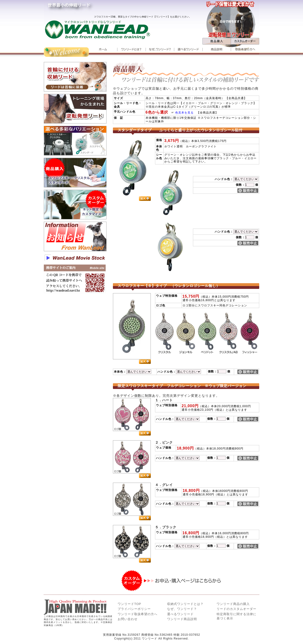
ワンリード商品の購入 (233, 604)
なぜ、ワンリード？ (182, 609)
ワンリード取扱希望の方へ (138, 614)
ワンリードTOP (129, 604)
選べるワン (180, 614)
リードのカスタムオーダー (236, 609)
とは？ (185, 604)
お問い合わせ (128, 619)
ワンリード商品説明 (182, 619)
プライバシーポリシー (134, 609)
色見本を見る (186, 113)
